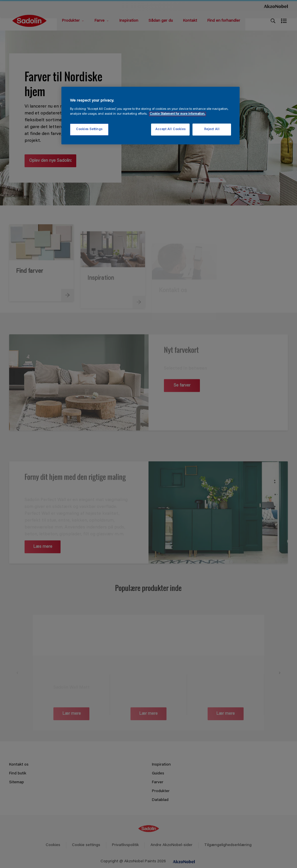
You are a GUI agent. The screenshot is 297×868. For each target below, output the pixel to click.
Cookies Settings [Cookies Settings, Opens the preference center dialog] (89, 129)
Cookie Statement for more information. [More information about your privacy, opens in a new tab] (177, 114)
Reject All (212, 129)
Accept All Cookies (170, 129)
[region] (150, 116)
